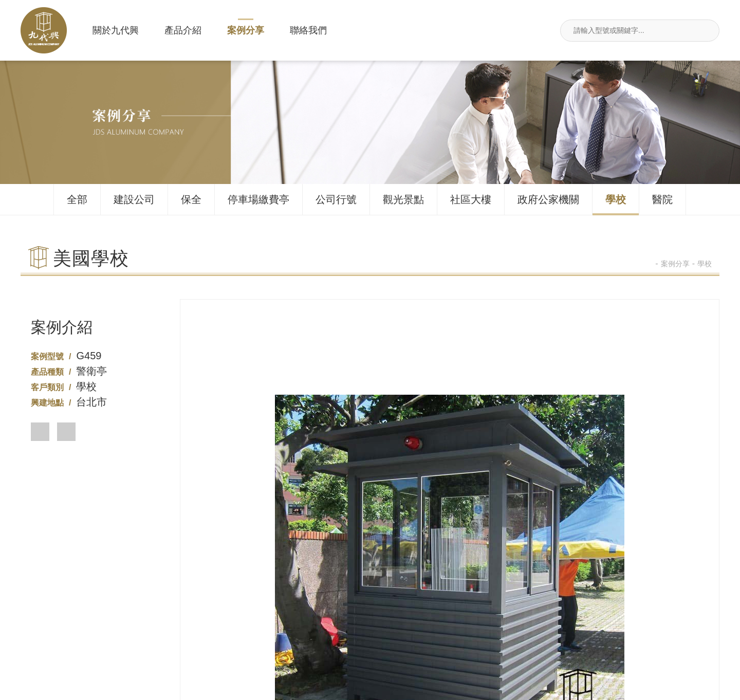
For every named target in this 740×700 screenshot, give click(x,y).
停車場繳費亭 (258, 199)
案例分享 (246, 30)
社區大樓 (471, 199)
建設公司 (134, 199)
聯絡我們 (308, 30)
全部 (77, 199)
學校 (616, 199)
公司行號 (336, 199)
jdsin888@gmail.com (658, 634)
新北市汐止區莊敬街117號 (514, 634)
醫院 (662, 199)
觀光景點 (403, 199)
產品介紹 (183, 30)
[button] (40, 432)
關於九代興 (116, 30)
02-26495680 (226, 634)
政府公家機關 (548, 199)
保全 (191, 199)
